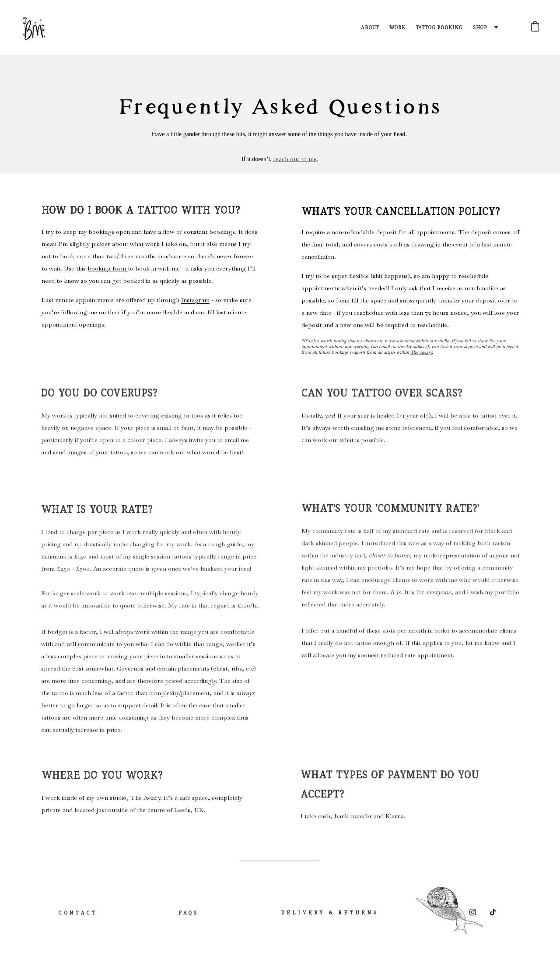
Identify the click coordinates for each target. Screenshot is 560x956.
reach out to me (295, 159)
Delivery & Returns (329, 914)
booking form (108, 270)
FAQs (188, 916)
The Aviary (421, 353)
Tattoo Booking (439, 27)
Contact (77, 916)
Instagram (195, 301)
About (370, 27)
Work (397, 27)
